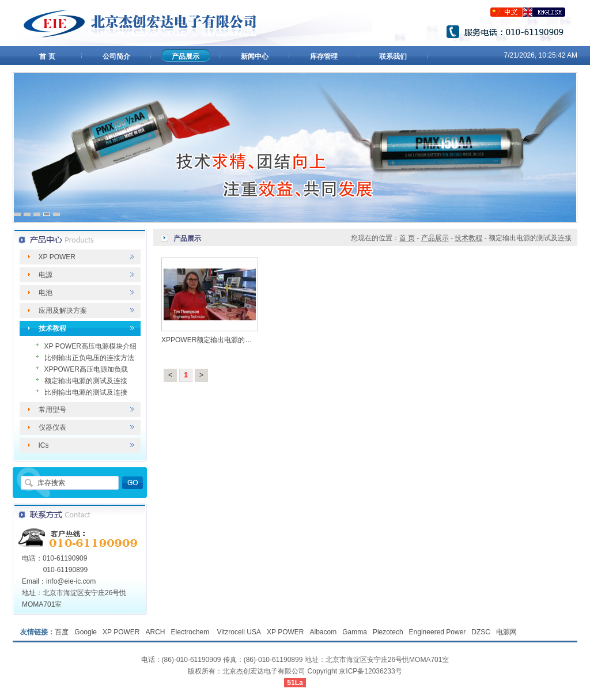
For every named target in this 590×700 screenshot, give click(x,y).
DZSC (481, 632)
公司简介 (116, 56)
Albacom (324, 632)
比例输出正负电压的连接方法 (89, 358)
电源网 (506, 632)
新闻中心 (255, 56)
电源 (46, 275)
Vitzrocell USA (239, 632)
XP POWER (57, 257)
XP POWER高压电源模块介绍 (90, 346)
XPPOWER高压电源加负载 (86, 369)
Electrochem (191, 632)
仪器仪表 (52, 427)
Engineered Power (438, 632)
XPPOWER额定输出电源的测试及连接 (220, 340)
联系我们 (393, 56)
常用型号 (52, 410)
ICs (44, 445)
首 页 (47, 56)
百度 (62, 632)
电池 (46, 293)
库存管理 (324, 56)
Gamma (355, 632)
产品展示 (186, 56)
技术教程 (52, 328)
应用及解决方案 (63, 311)
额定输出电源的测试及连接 (86, 381)
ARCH (156, 632)
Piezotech (388, 632)
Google (86, 632)
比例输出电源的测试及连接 (86, 392)
